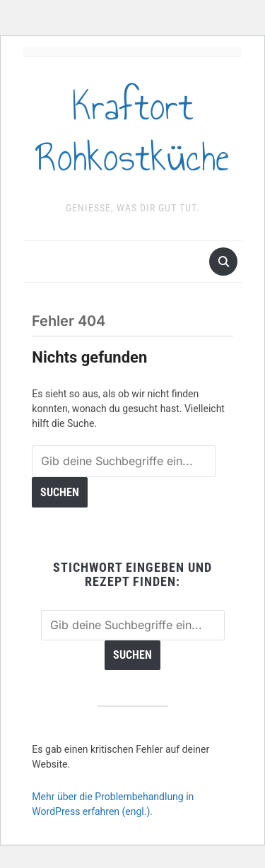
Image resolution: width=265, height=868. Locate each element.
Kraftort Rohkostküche (133, 132)
